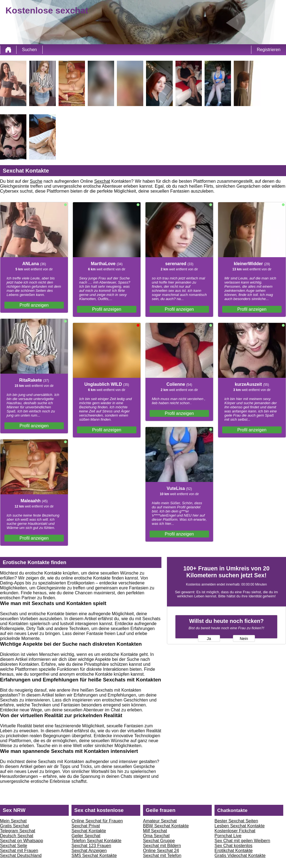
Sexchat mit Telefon (162, 855)
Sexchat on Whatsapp (22, 841)
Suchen (29, 50)
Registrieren (269, 50)
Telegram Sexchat (18, 831)
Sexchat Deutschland (21, 855)
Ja (209, 639)
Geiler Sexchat (86, 836)
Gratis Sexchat (14, 826)
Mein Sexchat (13, 821)
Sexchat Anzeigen (89, 851)
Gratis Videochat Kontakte (240, 855)
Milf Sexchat (155, 831)
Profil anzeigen (34, 305)
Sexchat (102, 181)
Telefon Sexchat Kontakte (96, 841)
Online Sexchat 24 (161, 851)
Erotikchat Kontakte (234, 851)
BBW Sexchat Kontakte (166, 826)
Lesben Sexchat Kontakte (240, 826)
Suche (36, 181)
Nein (244, 639)
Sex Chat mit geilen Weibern (242, 841)
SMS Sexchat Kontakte (94, 855)
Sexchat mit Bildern (162, 846)
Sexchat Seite (14, 846)
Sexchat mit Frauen (19, 851)
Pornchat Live (228, 836)
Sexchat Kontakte (89, 831)
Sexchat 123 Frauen (91, 846)
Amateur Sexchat (160, 821)
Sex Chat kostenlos (233, 846)
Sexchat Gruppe (159, 841)
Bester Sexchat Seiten (236, 821)
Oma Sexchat (156, 836)
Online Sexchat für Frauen (97, 821)
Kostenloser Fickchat (235, 831)
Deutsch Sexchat (17, 836)
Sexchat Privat (86, 826)
